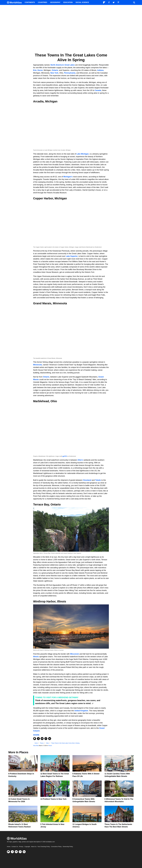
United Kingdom (81, 711)
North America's (57, 65)
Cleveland (87, 480)
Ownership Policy (68, 847)
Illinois (36, 657)
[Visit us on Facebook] (12, 852)
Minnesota (38, 365)
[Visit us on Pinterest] (20, 852)
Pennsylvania (70, 73)
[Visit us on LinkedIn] (24, 852)
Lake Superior (72, 256)
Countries (43, 2)
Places (50, 746)
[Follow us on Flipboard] (8, 852)
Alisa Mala (36, 746)
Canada (98, 90)
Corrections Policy (56, 847)
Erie (35, 70)
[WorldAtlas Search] (134, 2)
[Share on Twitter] (42, 739)
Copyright (27, 847)
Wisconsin (75, 654)
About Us (34, 847)
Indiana (100, 70)
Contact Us (15, 847)
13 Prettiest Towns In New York (53, 799)
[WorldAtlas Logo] (15, 3)
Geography (55, 2)
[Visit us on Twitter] (16, 852)
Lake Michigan (83, 154)
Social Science (82, 2)
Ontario (55, 70)
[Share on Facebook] (38, 739)
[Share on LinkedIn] (50, 739)
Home (9, 847)
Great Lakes (70, 65)
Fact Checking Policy (44, 847)
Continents (30, 2)
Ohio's (80, 460)
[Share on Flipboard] (35, 739)
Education (68, 2)
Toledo (98, 480)
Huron (40, 70)
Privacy (21, 847)
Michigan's (68, 177)
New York (54, 73)
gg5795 (65, 456)
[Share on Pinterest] (46, 739)
